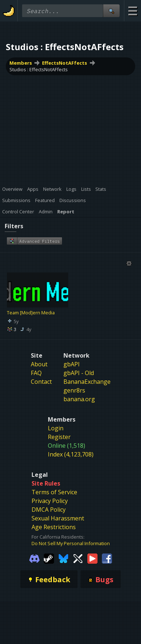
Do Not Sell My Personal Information (71, 543)
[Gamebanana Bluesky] (63, 558)
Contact (41, 382)
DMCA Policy (49, 510)
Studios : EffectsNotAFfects (39, 69)
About (39, 364)
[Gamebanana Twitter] (78, 558)
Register (59, 437)
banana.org (79, 399)
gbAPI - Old (79, 373)
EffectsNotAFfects (65, 63)
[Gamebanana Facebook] (107, 558)
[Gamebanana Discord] (34, 558)
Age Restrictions (54, 527)
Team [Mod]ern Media (31, 313)
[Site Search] (111, 11)
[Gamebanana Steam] (49, 558)
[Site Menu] (132, 11)
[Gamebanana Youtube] (92, 558)
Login (56, 428)
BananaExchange (87, 382)
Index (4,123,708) (71, 454)
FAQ (36, 373)
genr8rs (74, 390)
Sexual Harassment (58, 518)
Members (21, 63)
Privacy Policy (50, 501)
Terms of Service (54, 492)
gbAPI (72, 364)
